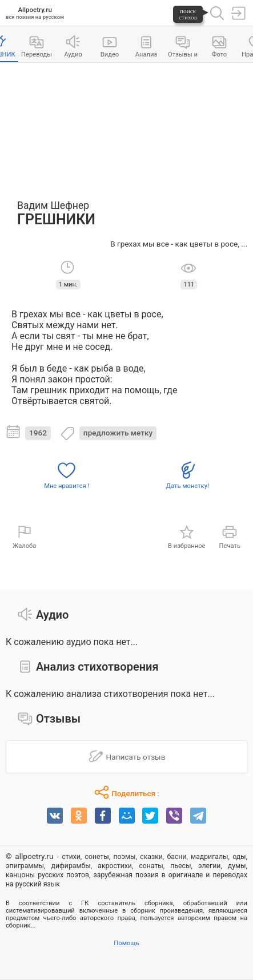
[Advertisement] (127, 126)
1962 (38, 433)
